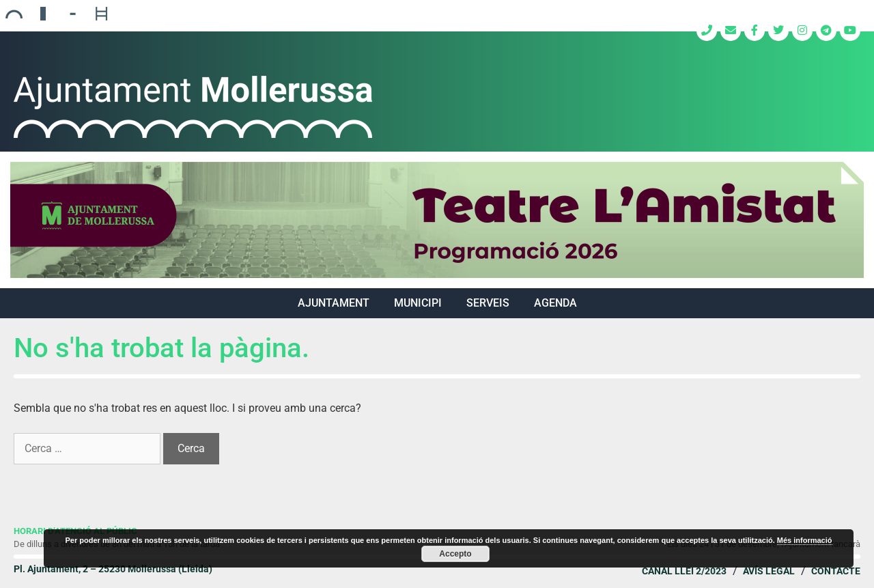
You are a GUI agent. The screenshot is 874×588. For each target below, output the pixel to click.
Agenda (555, 303)
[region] (437, 220)
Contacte (836, 571)
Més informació (805, 540)
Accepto (455, 554)
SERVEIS (488, 303)
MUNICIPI (418, 303)
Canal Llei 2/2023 (684, 571)
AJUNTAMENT (334, 303)
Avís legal (769, 571)
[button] (437, 220)
